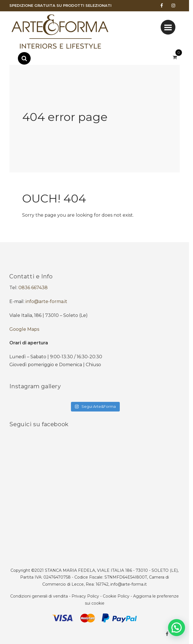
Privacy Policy (85, 596)
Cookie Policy (116, 596)
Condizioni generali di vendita (39, 596)
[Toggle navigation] (168, 27)
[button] (177, 628)
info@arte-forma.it (46, 301)
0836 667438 (33, 288)
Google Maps (24, 329)
